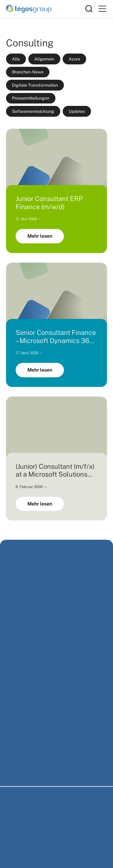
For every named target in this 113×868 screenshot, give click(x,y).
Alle (16, 59)
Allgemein (44, 59)
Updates (77, 111)
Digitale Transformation (35, 85)
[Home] (46, 9)
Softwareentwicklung (33, 111)
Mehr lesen (40, 236)
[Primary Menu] (102, 9)
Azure (74, 59)
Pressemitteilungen (31, 98)
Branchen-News (28, 72)
